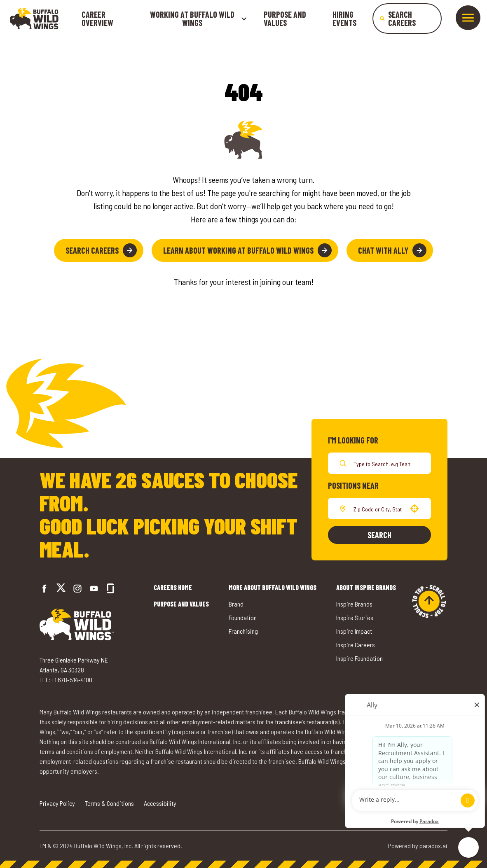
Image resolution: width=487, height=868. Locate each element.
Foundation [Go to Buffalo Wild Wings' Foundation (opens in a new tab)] (243, 617)
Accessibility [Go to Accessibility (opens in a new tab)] (160, 803)
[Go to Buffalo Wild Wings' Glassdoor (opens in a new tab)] (110, 588)
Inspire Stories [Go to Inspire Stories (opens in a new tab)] (355, 617)
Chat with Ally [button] (392, 250)
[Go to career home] (35, 19)
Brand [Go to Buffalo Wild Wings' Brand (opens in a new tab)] (236, 604)
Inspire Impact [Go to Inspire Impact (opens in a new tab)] (354, 631)
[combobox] (378, 509)
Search (379, 535)
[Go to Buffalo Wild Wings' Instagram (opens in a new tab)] (77, 588)
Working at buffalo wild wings (199, 19)
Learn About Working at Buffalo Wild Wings (247, 250)
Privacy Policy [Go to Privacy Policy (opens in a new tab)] (57, 803)
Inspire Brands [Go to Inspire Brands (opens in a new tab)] (354, 604)
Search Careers (101, 250)
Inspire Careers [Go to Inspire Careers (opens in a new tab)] (356, 645)
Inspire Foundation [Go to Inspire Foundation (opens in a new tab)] (359, 658)
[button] (414, 509)
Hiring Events (344, 19)
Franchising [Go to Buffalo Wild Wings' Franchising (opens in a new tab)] (243, 631)
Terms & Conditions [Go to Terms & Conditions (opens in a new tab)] (109, 803)
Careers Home (173, 587)
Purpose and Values (285, 19)
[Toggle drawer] (468, 18)
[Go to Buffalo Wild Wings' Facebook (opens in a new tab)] (44, 588)
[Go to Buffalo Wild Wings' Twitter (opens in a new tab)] (61, 589)
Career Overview (97, 19)
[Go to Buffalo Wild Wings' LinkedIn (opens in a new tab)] (94, 588)
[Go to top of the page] (429, 601)
